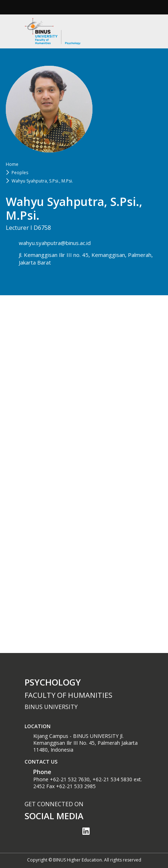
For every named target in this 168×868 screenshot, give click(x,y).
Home (12, 164)
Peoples (20, 173)
